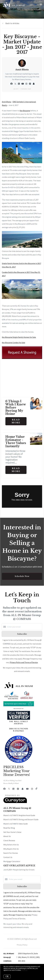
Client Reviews (9, 840)
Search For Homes (11, 853)
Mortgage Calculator (12, 861)
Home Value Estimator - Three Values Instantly (16, 441)
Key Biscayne (25, 111)
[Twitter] (9, 789)
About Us (7, 836)
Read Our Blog (9, 828)
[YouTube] (27, 789)
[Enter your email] (24, 627)
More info (24, 970)
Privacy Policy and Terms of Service (24, 662)
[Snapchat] (23, 789)
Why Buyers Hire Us (11, 849)
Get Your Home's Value (12, 832)
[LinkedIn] (13, 789)
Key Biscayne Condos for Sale (13, 343)
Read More (16, 421)
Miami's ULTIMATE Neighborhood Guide (19, 815)
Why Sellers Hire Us (11, 845)
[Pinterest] (18, 789)
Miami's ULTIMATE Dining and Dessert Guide (21, 819)
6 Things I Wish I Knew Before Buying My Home (16, 408)
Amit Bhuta (7, 102)
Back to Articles (12, 23)
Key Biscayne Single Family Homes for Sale (19, 337)
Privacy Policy (22, 945)
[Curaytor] (15, 802)
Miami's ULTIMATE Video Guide (16, 824)
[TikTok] (36, 789)
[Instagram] (32, 789)
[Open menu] (41, 5)
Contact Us (8, 857)
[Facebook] (4, 789)
